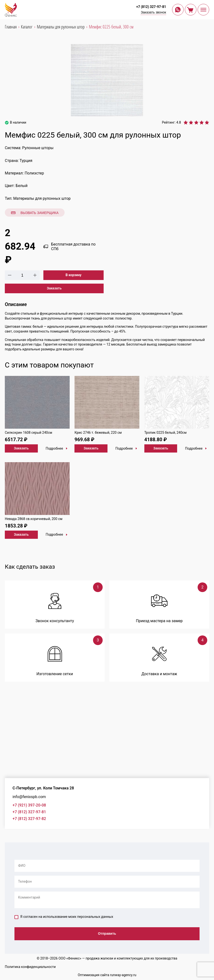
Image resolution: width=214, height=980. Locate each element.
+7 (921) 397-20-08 (29, 805)
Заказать (54, 288)
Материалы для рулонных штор (42, 198)
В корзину (74, 275)
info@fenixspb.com (29, 797)
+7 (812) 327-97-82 (29, 819)
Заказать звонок (153, 12)
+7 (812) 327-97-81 (151, 7)
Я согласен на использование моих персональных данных (64, 917)
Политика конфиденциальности (30, 967)
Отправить (107, 933)
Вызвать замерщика (35, 213)
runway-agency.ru (123, 975)
